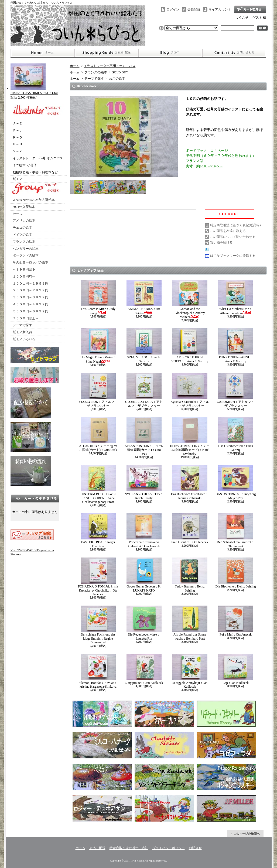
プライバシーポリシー (169, 848)
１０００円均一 (24, 276)
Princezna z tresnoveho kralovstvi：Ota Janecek (144, 531)
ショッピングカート (250, 9)
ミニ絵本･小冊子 (25, 165)
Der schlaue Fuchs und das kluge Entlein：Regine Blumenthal (98, 625)
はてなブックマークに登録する (233, 256)
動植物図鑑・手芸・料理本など (35, 172)
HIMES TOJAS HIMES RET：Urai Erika (34, 93)
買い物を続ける (221, 242)
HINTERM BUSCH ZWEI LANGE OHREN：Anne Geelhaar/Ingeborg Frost (98, 484)
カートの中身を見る (35, 498)
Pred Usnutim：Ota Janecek (190, 529)
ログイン (173, 9)
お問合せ (234, 53)
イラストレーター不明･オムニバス (38, 158)
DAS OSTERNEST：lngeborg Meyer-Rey (236, 482)
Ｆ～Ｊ (18, 130)
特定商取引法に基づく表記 (129, 848)
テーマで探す (22, 325)
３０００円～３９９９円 (30, 297)
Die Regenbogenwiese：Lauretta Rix (144, 623)
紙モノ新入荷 (22, 332)
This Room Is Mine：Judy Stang (98, 297)
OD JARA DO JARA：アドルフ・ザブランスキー (144, 390)
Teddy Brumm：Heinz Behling (190, 575)
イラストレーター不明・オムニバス (110, 66)
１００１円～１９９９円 (30, 283)
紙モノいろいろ (24, 339)
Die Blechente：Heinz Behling (236, 573)
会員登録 (194, 9)
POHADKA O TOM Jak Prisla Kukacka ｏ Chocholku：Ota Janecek (98, 577)
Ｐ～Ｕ (18, 144)
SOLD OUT (120, 72)
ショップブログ (170, 53)
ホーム (42, 53)
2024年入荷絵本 (24, 207)
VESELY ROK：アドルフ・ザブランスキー (98, 390)
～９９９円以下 (24, 269)
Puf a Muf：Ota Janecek (236, 621)
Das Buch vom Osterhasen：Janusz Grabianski (190, 482)
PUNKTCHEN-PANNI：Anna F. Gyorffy (236, 346)
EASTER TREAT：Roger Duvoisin (98, 531)
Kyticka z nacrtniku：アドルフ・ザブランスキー (190, 390)
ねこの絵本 (117, 79)
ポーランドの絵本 (26, 255)
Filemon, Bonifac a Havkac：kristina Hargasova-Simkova (98, 671)
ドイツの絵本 (22, 235)
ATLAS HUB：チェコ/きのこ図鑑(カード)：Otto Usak (98, 434)
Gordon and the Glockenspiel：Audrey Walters (190, 299)
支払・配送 (97, 848)
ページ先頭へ (245, 833)
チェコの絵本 (22, 228)
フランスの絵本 (24, 242)
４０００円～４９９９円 (30, 304)
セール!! (19, 214)
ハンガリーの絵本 (26, 249)
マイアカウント (220, 9)
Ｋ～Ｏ (18, 137)
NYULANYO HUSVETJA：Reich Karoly (144, 482)
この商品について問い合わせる (233, 237)
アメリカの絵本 (24, 221)
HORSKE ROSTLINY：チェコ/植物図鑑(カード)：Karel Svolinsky (190, 436)
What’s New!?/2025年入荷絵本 (34, 200)
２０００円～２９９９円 (30, 290)
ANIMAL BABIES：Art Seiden (144, 297)
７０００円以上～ (26, 318)
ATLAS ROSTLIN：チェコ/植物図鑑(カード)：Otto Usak (144, 436)
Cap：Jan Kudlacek (236, 669)
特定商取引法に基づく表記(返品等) (235, 225)
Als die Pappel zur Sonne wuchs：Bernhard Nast (190, 623)
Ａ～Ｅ (18, 123)
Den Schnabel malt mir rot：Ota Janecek (236, 531)
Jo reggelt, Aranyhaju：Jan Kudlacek (190, 671)
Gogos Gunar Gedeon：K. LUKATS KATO (144, 575)
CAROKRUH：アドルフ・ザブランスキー (236, 390)
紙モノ (18, 179)
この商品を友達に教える (228, 231)
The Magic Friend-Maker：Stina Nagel (98, 346)
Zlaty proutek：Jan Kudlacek (144, 669)
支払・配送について (106, 53)
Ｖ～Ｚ (18, 151)
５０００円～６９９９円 (30, 311)
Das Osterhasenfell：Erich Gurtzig (236, 434)
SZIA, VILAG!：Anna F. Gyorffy (144, 346)
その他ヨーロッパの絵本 (30, 262)
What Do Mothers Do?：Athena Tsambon (236, 297)
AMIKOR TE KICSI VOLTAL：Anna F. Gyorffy (190, 346)
